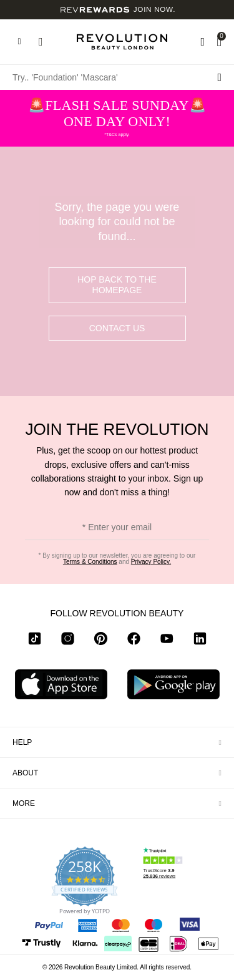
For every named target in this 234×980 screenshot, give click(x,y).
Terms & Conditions (90, 562)
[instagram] (68, 640)
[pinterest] (101, 640)
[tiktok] (35, 640)
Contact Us (117, 328)
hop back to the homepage (117, 285)
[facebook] (134, 640)
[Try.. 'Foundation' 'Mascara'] (117, 77)
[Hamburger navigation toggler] (19, 42)
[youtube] (167, 640)
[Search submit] (219, 77)
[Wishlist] (202, 42)
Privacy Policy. (151, 562)
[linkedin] (200, 640)
